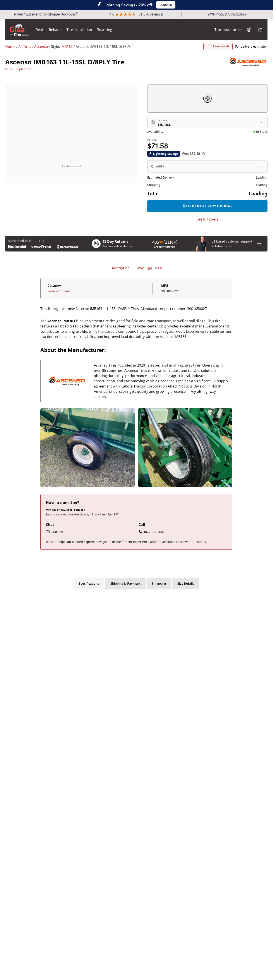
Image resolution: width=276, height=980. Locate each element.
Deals (40, 30)
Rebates (56, 30)
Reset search (218, 47)
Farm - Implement (18, 69)
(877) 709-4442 (152, 532)
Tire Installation (79, 30)
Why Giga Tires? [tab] (150, 268)
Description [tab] (120, 268)
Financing (104, 30)
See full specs (207, 219)
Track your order (228, 30)
